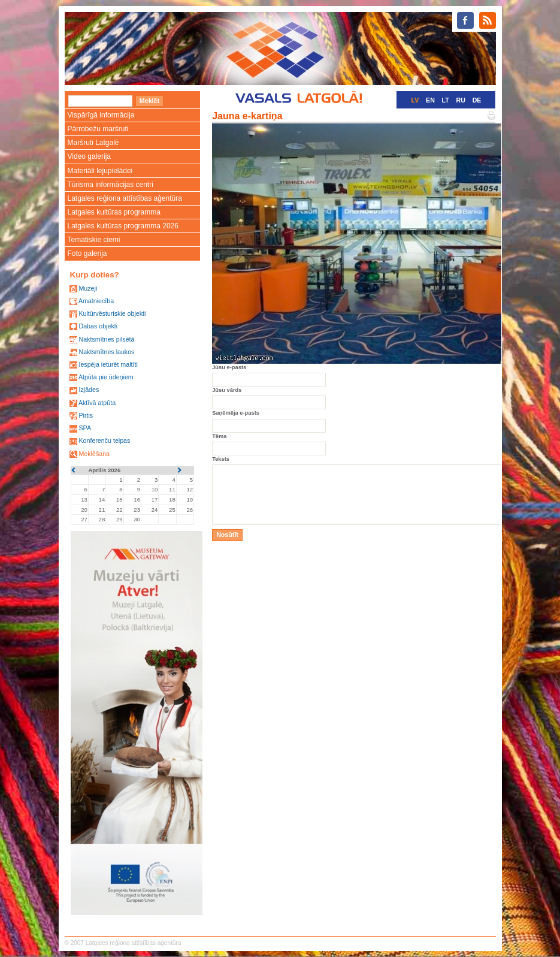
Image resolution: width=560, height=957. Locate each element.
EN (430, 100)
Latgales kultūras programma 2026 (123, 226)
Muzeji (88, 288)
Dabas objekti (98, 326)
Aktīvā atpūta (97, 403)
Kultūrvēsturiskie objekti (112, 313)
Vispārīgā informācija (101, 115)
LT (446, 100)
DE (477, 100)
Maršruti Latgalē (93, 143)
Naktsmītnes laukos (106, 352)
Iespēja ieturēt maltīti (108, 364)
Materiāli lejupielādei (100, 171)
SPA (85, 428)
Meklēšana (94, 454)
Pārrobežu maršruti (98, 129)
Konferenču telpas (104, 440)
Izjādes (89, 390)
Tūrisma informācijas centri (111, 185)
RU (461, 100)
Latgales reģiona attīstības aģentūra (125, 198)
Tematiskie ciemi (94, 240)
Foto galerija (87, 253)
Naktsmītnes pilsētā (106, 339)
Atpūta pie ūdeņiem (106, 377)
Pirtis (86, 415)
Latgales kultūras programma (114, 212)
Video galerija (90, 156)
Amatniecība (96, 301)
